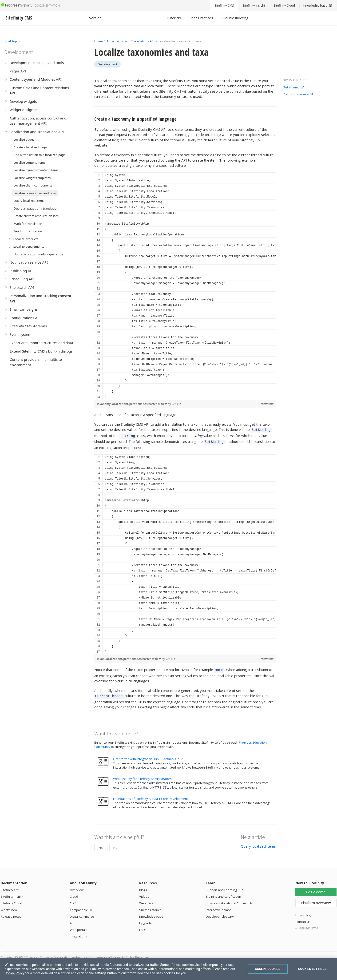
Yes (101, 844)
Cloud (74, 893)
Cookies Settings (312, 969)
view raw (267, 404)
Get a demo (293, 87)
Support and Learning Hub (225, 886)
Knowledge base (151, 913)
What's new (9, 906)
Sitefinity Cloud (11, 900)
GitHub (176, 404)
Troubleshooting (235, 18)
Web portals (79, 926)
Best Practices (201, 18)
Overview (77, 886)
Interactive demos (219, 906)
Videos (144, 893)
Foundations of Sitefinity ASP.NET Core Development (151, 795)
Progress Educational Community (229, 900)
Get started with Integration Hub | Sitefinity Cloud (148, 755)
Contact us (303, 918)
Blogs (143, 886)
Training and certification (223, 893)
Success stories (150, 906)
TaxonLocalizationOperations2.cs (120, 657)
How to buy (303, 912)
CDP (73, 900)
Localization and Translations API (131, 41)
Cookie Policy (15, 973)
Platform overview (298, 94)
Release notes (11, 913)
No (115, 844)
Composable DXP (82, 906)
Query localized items (258, 843)
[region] (185, 286)
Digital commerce (82, 913)
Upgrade (145, 920)
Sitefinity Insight (12, 893)
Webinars (146, 900)
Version (97, 18)
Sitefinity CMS (10, 886)
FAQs (143, 926)
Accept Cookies (268, 969)
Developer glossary (220, 913)
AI (71, 920)
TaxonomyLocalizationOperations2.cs (123, 404)
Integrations (78, 933)
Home (99, 41)
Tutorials (174, 18)
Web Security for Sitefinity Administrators (142, 775)
